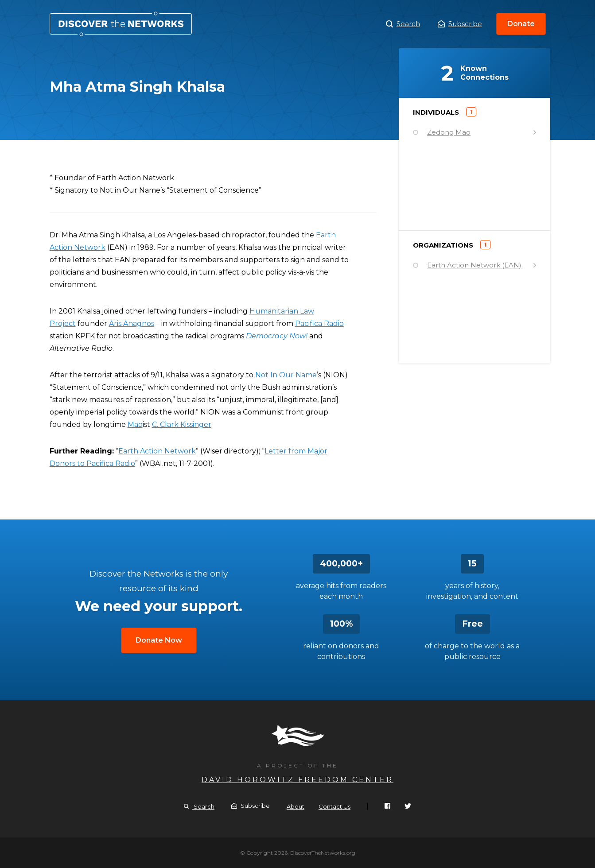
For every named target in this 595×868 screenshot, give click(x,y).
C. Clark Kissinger (182, 424)
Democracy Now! (277, 336)
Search (403, 24)
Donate (521, 24)
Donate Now (159, 640)
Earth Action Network (157, 451)
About (296, 806)
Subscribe (460, 24)
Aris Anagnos (132, 324)
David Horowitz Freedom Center (297, 780)
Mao (135, 424)
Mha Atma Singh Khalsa (121, 24)
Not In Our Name (286, 375)
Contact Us (334, 806)
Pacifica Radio (319, 324)
